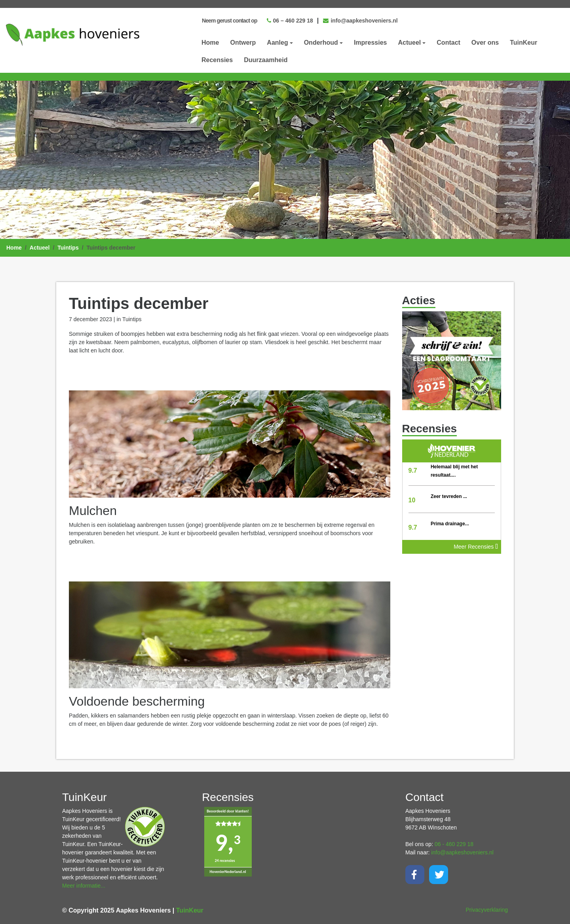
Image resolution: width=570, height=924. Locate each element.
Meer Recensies (476, 547)
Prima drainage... (450, 524)
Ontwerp (243, 43)
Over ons (485, 43)
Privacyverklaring (487, 910)
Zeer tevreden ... (449, 496)
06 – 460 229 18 (290, 21)
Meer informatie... (84, 886)
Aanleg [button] (277, 43)
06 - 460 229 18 (454, 844)
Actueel (40, 248)
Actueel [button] (410, 43)
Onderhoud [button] (321, 43)
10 (412, 500)
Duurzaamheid (266, 60)
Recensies (217, 60)
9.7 (413, 471)
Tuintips (68, 248)
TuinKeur (523, 43)
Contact (448, 43)
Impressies (370, 43)
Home (210, 43)
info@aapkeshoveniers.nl (360, 21)
